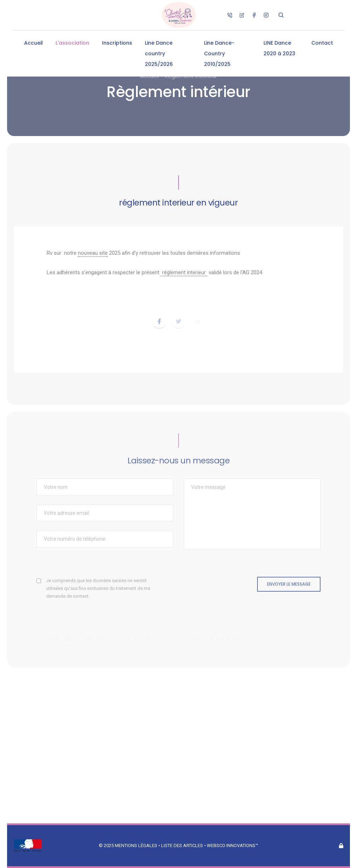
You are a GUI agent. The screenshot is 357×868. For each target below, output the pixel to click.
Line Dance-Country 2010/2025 (219, 53)
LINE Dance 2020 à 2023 (279, 48)
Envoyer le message (289, 584)
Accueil (33, 43)
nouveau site (93, 253)
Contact (322, 43)
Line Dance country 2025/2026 (159, 53)
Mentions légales (136, 846)
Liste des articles (183, 846)
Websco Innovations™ (233, 846)
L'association (72, 43)
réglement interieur (184, 272)
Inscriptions (117, 43)
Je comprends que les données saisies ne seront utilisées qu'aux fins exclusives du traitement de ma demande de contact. (98, 588)
